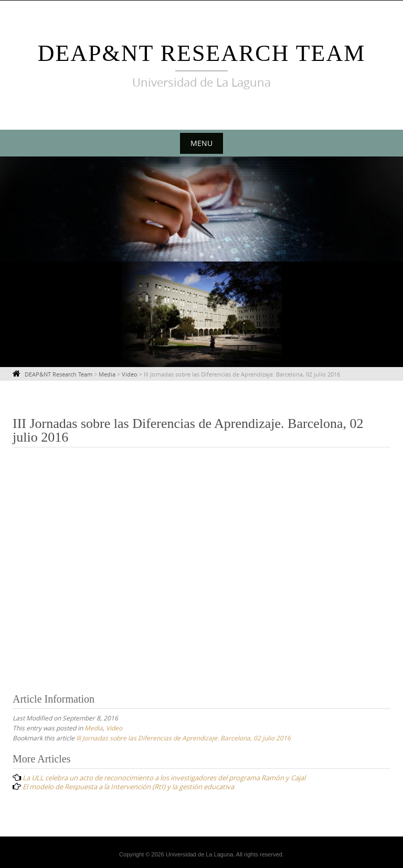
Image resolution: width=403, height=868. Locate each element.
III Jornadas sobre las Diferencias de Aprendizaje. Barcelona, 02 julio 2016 (183, 738)
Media (94, 728)
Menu (201, 143)
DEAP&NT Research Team (202, 53)
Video (114, 728)
